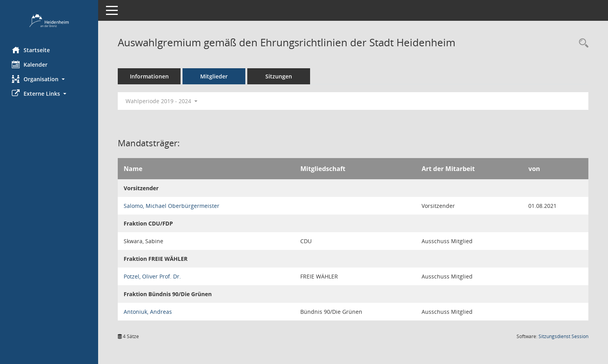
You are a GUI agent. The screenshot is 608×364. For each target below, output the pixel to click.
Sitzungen (279, 76)
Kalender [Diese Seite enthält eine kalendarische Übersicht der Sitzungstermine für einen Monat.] (30, 64)
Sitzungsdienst (563, 336)
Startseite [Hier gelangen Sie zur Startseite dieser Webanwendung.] (31, 50)
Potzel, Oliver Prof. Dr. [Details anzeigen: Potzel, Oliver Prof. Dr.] (152, 276)
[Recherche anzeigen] (582, 43)
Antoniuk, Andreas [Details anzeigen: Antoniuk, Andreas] (148, 312)
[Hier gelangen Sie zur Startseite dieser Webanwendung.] (49, 20)
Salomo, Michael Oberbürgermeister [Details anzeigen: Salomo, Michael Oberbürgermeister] (172, 206)
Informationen (149, 76)
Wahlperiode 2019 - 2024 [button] (162, 101)
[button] (49, 79)
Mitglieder (214, 76)
